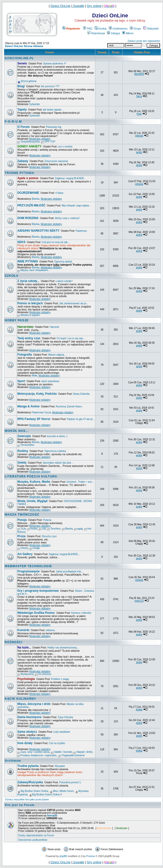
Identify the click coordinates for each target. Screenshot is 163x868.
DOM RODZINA (28, 218)
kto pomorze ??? (50, 86)
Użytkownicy (118, 28)
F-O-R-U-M (13, 122)
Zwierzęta (24, 436)
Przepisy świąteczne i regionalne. (39, 755)
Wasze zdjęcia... (57, 355)
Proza (21, 536)
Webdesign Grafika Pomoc (36, 613)
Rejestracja (96, 33)
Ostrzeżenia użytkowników (33, 840)
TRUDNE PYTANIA (19, 173)
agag (80, 529)
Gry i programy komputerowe (38, 591)
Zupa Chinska (65, 717)
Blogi (21, 86)
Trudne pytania (28, 766)
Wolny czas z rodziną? (67, 218)
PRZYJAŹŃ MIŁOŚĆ (31, 205)
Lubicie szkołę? (64, 281)
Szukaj (101, 28)
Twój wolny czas (29, 338)
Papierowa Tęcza (41, 412)
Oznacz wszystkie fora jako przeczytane (27, 799)
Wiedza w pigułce (30, 315)
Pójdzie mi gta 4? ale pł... (81, 419)
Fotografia (25, 355)
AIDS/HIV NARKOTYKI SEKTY (38, 231)
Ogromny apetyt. (63, 262)
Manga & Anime (28, 406)
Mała (34, 376)
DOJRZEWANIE (28, 193)
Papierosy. (82, 231)
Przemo (91, 856)
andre (139, 152)
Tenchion (55, 529)
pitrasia (139, 136)
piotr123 (139, 601)
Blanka (36, 199)
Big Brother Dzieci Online (34, 791)
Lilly (44, 529)
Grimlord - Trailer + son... (80, 482)
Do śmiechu (45, 674)
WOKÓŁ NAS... (17, 431)
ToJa (23, 529)
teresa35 (52, 816)
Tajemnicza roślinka (55, 451)
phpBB (63, 856)
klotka (139, 710)
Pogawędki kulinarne (73, 755)
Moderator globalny (40, 139)
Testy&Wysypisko (30, 142)
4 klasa (59, 193)
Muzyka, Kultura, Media (34, 482)
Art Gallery (25, 554)
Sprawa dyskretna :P (54, 64)
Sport (21, 381)
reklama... (51, 630)
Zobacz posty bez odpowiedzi (144, 41)
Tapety (22, 110)
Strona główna (28, 81)
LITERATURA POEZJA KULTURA (31, 476)
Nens (139, 96)
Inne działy (25, 743)
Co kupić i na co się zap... (71, 338)
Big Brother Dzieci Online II (47, 795)
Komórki (23, 630)
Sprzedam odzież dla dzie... (58, 463)
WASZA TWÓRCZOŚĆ (22, 515)
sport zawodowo (50, 381)
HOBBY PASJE (17, 320)
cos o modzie (65, 147)
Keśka (34, 529)
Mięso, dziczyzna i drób (34, 704)
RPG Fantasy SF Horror (34, 419)
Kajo (139, 114)
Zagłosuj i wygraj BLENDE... (71, 178)
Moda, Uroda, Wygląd (32, 501)
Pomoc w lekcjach (30, 303)
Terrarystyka (27, 445)
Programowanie (28, 571)
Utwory (24, 548)
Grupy (135, 28)
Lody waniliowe (62, 732)
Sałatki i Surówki (63, 752)
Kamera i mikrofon (81, 613)
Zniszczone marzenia (56, 161)
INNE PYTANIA (28, 261)
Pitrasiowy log (54, 127)
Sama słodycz (27, 732)
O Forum (24, 127)
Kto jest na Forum (20, 805)
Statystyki (151, 28)
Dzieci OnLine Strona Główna (24, 46)
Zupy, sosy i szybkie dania (35, 752)
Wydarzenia (27, 674)
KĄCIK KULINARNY (20, 699)
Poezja (22, 520)
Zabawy (23, 161)
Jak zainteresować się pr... (74, 303)
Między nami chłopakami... (35, 270)
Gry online (94, 6)
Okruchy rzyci (49, 536)
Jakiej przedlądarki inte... (70, 572)
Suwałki (78, 6)
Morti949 (139, 74)
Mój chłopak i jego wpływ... (76, 206)
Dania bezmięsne (29, 717)
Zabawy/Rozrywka (30, 782)
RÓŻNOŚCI (14, 642)
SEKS (21, 242)
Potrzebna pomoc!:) (70, 782)
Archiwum (13, 761)
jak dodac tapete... (53, 110)
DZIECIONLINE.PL (19, 58)
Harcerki (54, 327)
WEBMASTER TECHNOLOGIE (28, 566)
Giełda (22, 463)
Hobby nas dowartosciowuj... (63, 648)
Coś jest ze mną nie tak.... (56, 242)
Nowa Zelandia (81, 394)
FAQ (88, 28)
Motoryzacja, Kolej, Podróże (37, 394)
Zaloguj (113, 33)
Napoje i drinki (84, 752)
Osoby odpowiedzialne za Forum (36, 835)
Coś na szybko (57, 743)
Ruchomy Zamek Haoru (69, 406)
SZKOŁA (12, 276)
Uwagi (36, 548)
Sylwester (35, 104)
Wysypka (60, 766)
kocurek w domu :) (57, 436)
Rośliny (23, 451)
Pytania (47, 520)
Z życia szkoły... (28, 281)
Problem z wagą (60, 679)
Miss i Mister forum (63, 791)
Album (128, 33)
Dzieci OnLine (61, 6)
